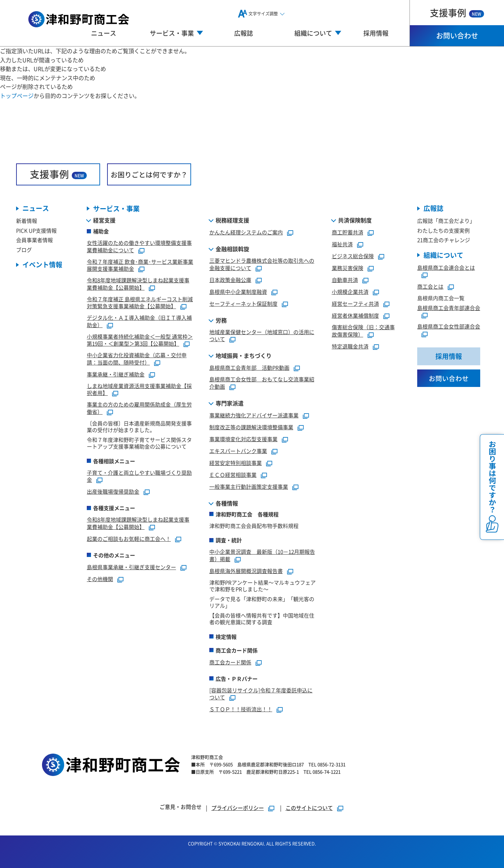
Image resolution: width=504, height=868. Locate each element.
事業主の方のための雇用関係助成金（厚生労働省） (139, 408)
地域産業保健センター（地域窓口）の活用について (262, 336)
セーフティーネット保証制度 (243, 304)
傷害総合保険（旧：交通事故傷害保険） (363, 331)
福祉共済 (342, 244)
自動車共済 (345, 280)
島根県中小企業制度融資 (238, 292)
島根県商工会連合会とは (446, 267)
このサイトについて (309, 808)
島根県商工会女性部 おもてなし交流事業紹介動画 (262, 383)
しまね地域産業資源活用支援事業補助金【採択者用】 (139, 389)
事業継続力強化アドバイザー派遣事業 (254, 415)
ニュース (104, 33)
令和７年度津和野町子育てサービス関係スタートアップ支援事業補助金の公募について (139, 443)
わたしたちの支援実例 (443, 230)
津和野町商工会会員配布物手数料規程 (254, 526)
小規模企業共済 (350, 292)
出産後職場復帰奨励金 (113, 492)
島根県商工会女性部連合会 (449, 327)
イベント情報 (42, 265)
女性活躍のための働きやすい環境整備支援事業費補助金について (139, 247)
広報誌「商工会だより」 (446, 221)
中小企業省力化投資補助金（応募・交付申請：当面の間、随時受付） (137, 359)
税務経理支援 (232, 220)
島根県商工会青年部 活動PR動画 (249, 368)
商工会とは (430, 287)
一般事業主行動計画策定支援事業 (249, 486)
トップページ (17, 96)
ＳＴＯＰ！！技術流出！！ (241, 709)
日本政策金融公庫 (230, 280)
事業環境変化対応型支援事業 (243, 439)
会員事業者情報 (34, 240)
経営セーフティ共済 (355, 304)
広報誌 (244, 33)
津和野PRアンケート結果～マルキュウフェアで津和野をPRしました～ (262, 586)
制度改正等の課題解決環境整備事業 (251, 427)
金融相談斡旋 (232, 249)
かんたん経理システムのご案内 (246, 232)
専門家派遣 (230, 403)
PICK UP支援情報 (36, 230)
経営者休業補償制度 (355, 316)
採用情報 (376, 33)
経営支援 (104, 220)
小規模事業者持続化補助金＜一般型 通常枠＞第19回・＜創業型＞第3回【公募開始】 (140, 340)
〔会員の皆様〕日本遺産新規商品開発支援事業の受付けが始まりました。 (139, 427)
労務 (221, 320)
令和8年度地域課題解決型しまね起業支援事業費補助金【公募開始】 (138, 284)
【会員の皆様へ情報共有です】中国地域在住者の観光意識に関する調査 (262, 619)
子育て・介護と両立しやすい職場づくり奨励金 (139, 476)
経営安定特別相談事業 (236, 463)
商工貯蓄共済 (348, 232)
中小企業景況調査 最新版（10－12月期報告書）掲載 (262, 556)
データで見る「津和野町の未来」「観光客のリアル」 (262, 602)
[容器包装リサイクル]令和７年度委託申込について (261, 694)
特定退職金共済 (350, 346)
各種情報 (227, 503)
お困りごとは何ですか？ (149, 174)
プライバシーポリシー (238, 808)
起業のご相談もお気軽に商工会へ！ (129, 539)
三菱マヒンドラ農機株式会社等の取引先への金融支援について (262, 264)
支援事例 (457, 12)
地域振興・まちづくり (244, 356)
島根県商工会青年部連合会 (449, 308)
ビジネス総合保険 (353, 256)
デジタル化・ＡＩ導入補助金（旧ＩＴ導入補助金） (139, 322)
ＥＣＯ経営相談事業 (233, 475)
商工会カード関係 (230, 662)
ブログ (24, 250)
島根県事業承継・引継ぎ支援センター (131, 567)
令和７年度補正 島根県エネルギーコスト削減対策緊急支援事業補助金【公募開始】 (140, 303)
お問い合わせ (457, 36)
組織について (443, 255)
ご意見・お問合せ (181, 807)
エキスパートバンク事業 (238, 451)
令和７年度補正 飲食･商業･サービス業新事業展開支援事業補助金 (140, 265)
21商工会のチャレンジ (444, 240)
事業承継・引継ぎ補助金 (116, 374)
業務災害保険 (348, 268)
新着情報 (27, 221)
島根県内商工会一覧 (441, 298)
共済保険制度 (355, 220)
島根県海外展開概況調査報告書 (246, 571)
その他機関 (100, 579)
